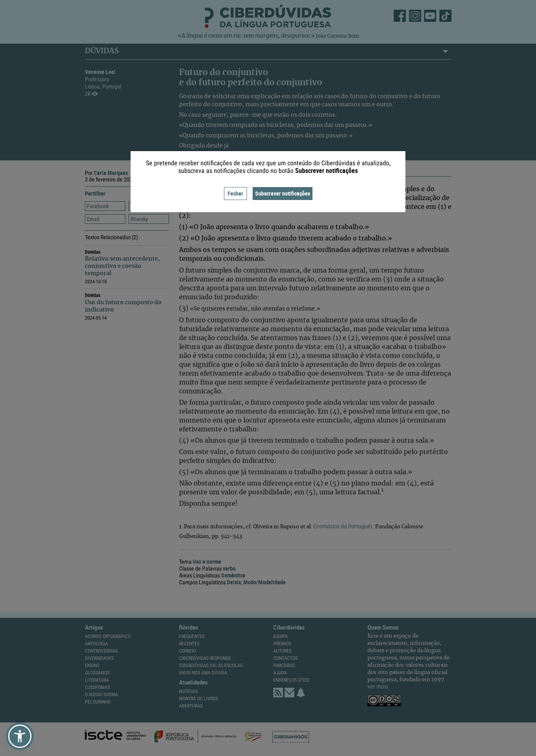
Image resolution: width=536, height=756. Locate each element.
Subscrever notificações (283, 193)
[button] (20, 736)
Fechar (235, 193)
